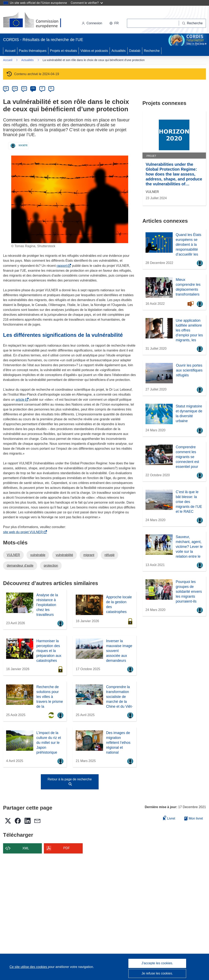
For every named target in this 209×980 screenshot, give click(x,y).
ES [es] (24, 88)
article (21, 400)
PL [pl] (51, 88)
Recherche (152, 51)
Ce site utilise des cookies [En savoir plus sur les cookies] (29, 967)
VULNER (13, 555)
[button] (114, 23)
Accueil (10, 51)
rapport (63, 266)
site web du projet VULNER (24, 532)
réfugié (110, 555)
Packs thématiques (33, 51)
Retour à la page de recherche (70, 782)
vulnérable (38, 555)
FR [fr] (33, 88)
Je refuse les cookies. (157, 973)
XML (26, 848)
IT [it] (42, 88)
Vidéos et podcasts (94, 51)
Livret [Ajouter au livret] (169, 818)
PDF (67, 848)
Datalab (135, 51)
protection (51, 566)
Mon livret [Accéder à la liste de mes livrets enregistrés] (194, 818)
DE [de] (6, 88)
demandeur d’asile (20, 566)
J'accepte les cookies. (157, 963)
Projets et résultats (64, 51)
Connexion (92, 23)
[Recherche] (192, 23)
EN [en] (15, 88)
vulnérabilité (64, 555)
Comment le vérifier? (87, 3)
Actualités (118, 51)
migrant (89, 555)
